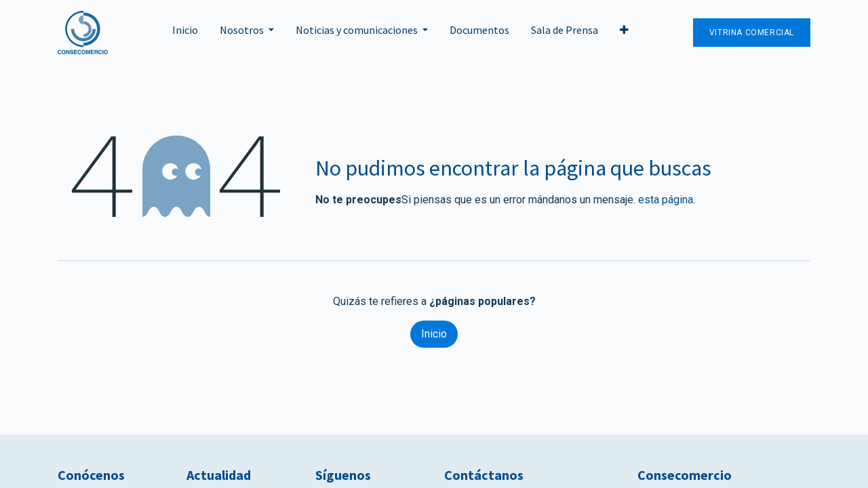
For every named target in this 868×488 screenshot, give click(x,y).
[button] (624, 33)
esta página (666, 200)
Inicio (434, 334)
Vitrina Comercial (752, 33)
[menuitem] (185, 33)
